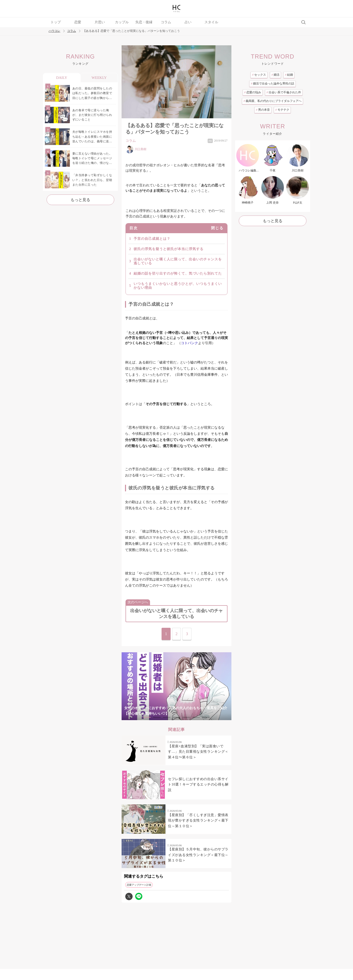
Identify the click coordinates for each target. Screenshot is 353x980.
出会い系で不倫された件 (284, 92)
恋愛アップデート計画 (139, 885)
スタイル (211, 22)
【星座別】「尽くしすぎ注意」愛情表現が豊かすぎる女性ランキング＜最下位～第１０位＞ (198, 821)
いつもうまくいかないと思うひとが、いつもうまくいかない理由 (178, 286)
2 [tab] (157, 717)
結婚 (289, 75)
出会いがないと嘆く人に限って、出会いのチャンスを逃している (178, 261)
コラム (166, 22)
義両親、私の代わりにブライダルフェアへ (272, 101)
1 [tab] (147, 717)
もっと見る (80, 200)
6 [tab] (196, 717)
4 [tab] (176, 717)
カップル (122, 22)
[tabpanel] (176, 686)
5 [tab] (186, 717)
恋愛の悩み (253, 92)
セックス (259, 75)
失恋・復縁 (144, 22)
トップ (56, 22)
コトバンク (189, 343)
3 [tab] (167, 717)
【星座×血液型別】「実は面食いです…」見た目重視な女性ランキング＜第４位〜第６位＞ (198, 752)
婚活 (275, 75)
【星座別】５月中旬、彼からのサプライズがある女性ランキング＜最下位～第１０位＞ (198, 855)
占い (188, 22)
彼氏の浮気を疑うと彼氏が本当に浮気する (169, 249)
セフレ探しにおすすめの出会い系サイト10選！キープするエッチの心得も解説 (198, 785)
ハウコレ (54, 31)
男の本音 (263, 110)
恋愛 (78, 22)
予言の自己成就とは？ (152, 239)
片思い (100, 22)
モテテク (282, 110)
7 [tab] (206, 717)
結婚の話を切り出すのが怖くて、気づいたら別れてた (178, 273)
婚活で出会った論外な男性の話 (272, 84)
